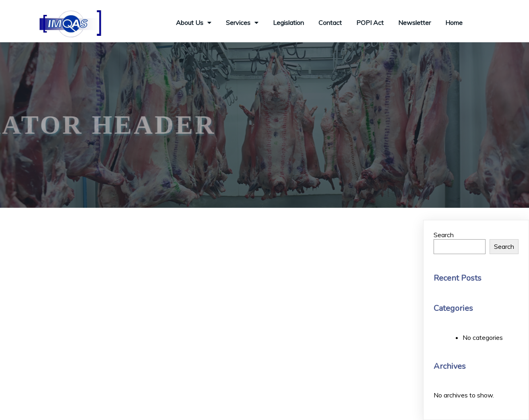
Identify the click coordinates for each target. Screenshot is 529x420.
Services (242, 23)
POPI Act (370, 23)
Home (454, 23)
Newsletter (414, 23)
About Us (194, 23)
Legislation (288, 23)
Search (444, 235)
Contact (330, 23)
